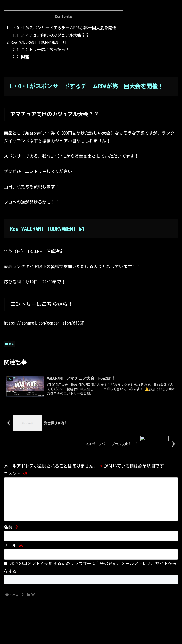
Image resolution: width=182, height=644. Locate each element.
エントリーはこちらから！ (41, 49)
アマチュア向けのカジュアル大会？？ (51, 35)
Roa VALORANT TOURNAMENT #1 (37, 42)
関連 (21, 57)
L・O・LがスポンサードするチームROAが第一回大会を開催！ (63, 28)
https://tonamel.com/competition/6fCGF (44, 323)
